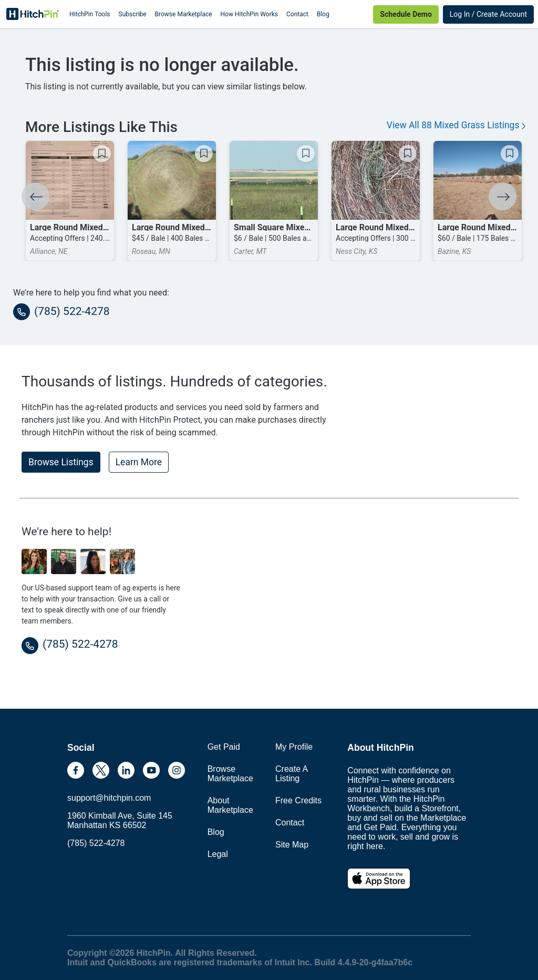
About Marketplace (230, 805)
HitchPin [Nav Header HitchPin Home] (33, 14)
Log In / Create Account (488, 14)
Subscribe (133, 14)
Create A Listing (291, 774)
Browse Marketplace (184, 14)
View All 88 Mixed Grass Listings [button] (456, 125)
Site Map (292, 845)
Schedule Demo (406, 14)
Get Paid (224, 747)
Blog (323, 14)
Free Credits (298, 800)
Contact (297, 14)
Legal (218, 854)
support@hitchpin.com (109, 798)
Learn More (139, 462)
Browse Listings (61, 462)
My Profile (294, 747)
